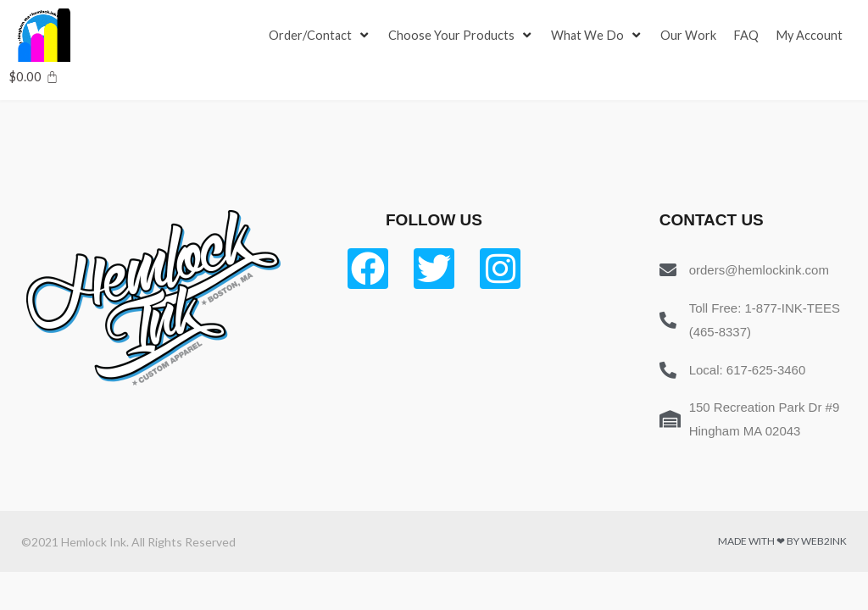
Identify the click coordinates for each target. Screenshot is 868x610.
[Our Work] (691, 36)
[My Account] (812, 36)
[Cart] (33, 77)
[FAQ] (748, 36)
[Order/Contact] (321, 36)
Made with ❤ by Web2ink (782, 541)
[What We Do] (599, 36)
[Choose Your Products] (463, 36)
